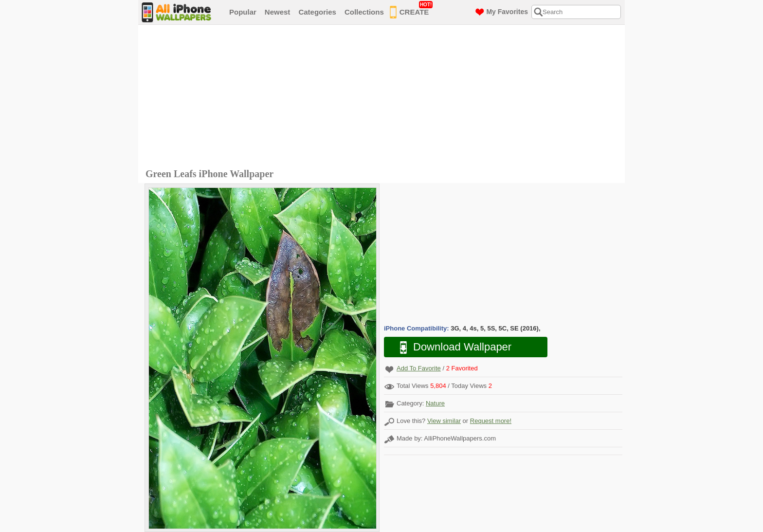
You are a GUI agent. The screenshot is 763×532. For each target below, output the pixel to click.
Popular (243, 12)
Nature (435, 403)
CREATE (411, 10)
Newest (278, 12)
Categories (317, 12)
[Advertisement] (384, 98)
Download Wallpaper (451, 347)
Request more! (491, 421)
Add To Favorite (419, 368)
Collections (364, 12)
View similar (444, 421)
